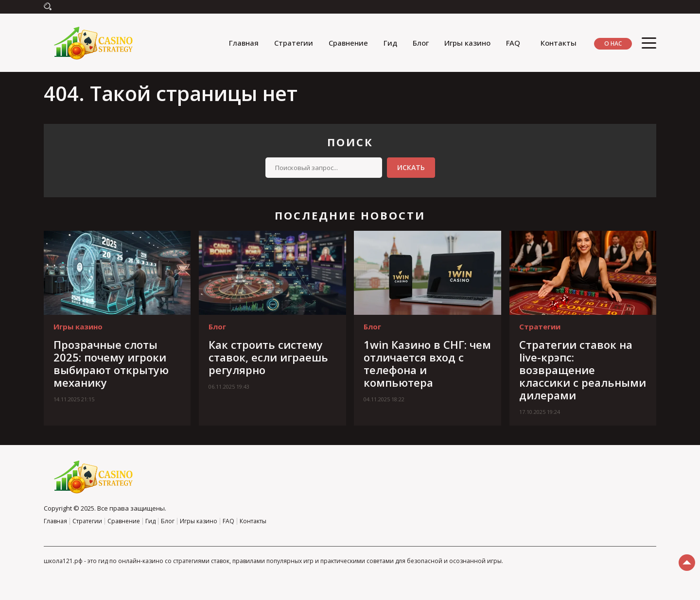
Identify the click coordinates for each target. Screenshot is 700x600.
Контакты (559, 43)
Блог (421, 43)
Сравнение (348, 43)
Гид (390, 43)
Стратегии (294, 43)
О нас (613, 43)
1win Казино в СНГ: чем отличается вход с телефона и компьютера (427, 363)
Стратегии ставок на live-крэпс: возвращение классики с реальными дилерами (583, 370)
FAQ (513, 43)
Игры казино (467, 43)
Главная (244, 43)
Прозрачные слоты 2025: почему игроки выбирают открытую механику (111, 363)
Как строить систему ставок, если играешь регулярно (268, 357)
